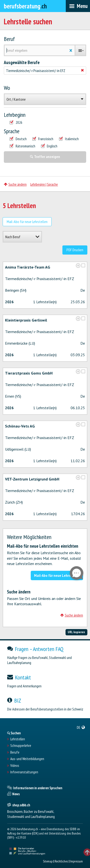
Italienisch (69, 139)
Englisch (49, 146)
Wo (7, 88)
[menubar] (78, 6)
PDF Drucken (75, 250)
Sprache (12, 131)
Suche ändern (15, 184)
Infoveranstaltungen (24, 772)
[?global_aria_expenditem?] (78, 266)
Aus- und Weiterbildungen (27, 759)
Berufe (15, 752)
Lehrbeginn (15, 115)
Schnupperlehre (21, 746)
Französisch (43, 139)
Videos (15, 766)
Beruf (9, 39)
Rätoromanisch (22, 146)
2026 (16, 123)
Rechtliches (61, 861)
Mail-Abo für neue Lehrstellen (27, 222)
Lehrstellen (18, 739)
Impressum (76, 861)
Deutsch (18, 139)
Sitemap (48, 861)
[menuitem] (81, 727)
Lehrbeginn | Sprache (44, 184)
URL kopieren (76, 632)
